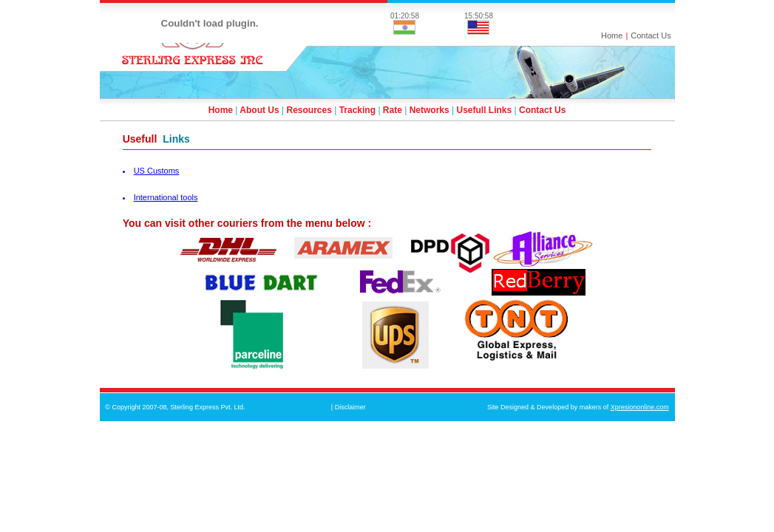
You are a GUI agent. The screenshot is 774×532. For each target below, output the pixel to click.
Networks (430, 110)
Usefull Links (485, 110)
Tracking (357, 110)
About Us (259, 110)
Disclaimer (350, 407)
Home (612, 35)
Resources (309, 110)
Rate (393, 110)
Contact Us (651, 35)
